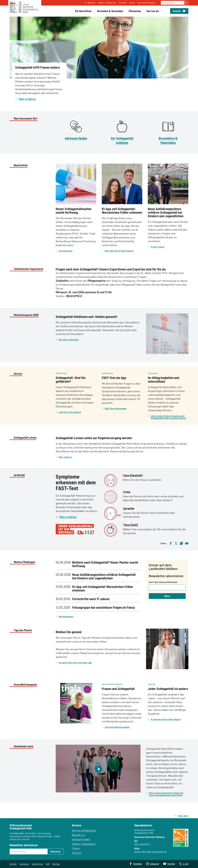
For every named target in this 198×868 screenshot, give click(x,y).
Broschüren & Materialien (168, 140)
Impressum (24, 864)
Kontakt (13, 864)
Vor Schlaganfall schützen (122, 140)
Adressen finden (76, 138)
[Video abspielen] (98, 769)
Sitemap (56, 864)
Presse (76, 848)
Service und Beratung (84, 830)
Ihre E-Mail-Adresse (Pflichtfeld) (163, 582)
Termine (76, 853)
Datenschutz (37, 864)
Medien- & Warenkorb (84, 844)
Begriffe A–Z (79, 835)
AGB (48, 864)
